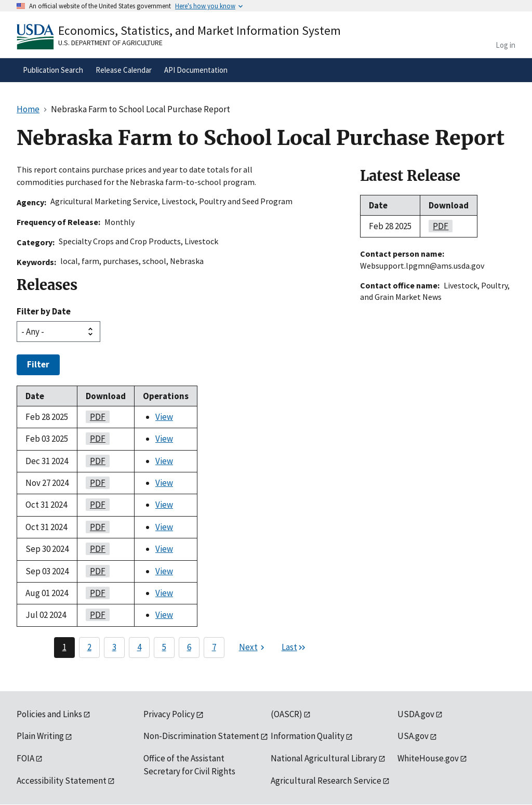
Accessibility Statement (62, 781)
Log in (506, 45)
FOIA (25, 758)
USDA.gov (416, 714)
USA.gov (413, 736)
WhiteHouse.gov (428, 758)
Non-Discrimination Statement (201, 736)
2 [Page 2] (89, 647)
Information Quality (308, 736)
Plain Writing (40, 736)
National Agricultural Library (324, 758)
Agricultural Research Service (326, 781)
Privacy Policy (169, 714)
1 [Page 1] (64, 647)
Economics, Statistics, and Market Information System (199, 30)
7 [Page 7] (214, 647)
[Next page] (253, 648)
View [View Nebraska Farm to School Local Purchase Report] (164, 417)
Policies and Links (49, 714)
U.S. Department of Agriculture (110, 43)
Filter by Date (44, 311)
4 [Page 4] (139, 647)
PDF (96, 417)
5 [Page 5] (164, 647)
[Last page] (294, 648)
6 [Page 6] (189, 647)
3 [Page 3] (114, 647)
